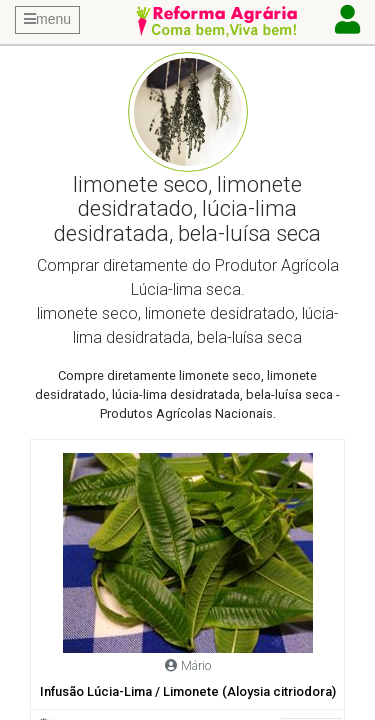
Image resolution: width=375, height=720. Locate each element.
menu (47, 19)
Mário (196, 665)
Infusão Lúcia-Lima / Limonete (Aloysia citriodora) (188, 691)
